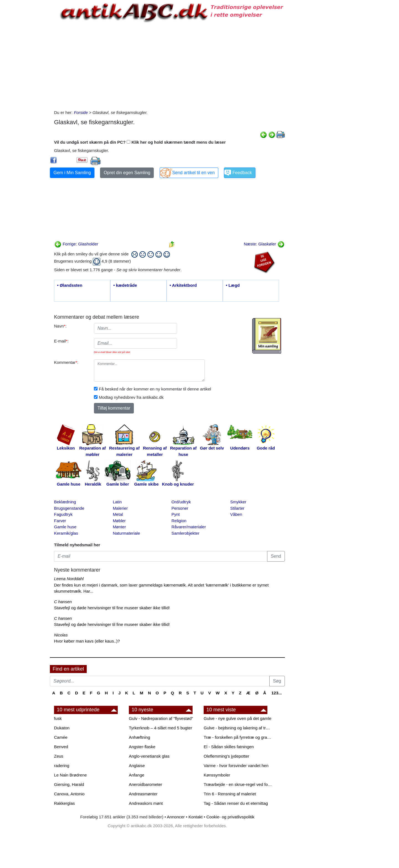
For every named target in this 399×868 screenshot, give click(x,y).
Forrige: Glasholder (76, 244)
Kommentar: (66, 362)
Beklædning (65, 502)
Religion (179, 521)
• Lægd (233, 285)
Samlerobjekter (186, 533)
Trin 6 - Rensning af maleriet (230, 794)
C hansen (63, 602)
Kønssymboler (217, 775)
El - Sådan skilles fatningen (229, 747)
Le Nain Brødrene (70, 775)
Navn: (60, 326)
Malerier (120, 508)
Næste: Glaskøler (264, 244)
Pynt (176, 514)
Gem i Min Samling (72, 173)
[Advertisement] (27, 84)
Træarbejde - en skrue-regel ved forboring (238, 784)
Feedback (242, 173)
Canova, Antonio (69, 794)
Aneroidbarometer (145, 784)
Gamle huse (65, 527)
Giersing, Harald (69, 784)
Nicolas (61, 635)
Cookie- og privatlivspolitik (230, 817)
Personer (180, 508)
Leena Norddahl (69, 579)
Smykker (238, 502)
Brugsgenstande (69, 508)
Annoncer (176, 817)
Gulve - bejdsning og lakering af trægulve (238, 728)
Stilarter (237, 508)
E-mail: (61, 341)
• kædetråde (125, 285)
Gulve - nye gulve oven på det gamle (237, 718)
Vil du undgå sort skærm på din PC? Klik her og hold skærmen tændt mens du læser (140, 142)
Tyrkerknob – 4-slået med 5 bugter (160, 728)
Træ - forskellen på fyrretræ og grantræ (238, 737)
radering (62, 766)
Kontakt (195, 817)
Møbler (119, 521)
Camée (61, 737)
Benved (61, 747)
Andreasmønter (143, 794)
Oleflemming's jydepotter (227, 756)
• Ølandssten (70, 285)
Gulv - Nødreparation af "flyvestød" (161, 718)
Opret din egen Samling (127, 173)
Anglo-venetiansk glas (149, 756)
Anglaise (137, 766)
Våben (236, 514)
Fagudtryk (63, 514)
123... (277, 693)
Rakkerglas (64, 803)
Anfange (137, 775)
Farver (60, 521)
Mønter (119, 527)
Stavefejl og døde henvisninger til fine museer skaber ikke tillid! (112, 608)
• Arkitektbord (183, 285)
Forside (81, 112)
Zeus (59, 756)
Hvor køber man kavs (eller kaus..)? (87, 641)
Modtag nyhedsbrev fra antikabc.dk (131, 397)
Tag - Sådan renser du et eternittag (236, 803)
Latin (117, 502)
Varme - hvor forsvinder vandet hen (236, 766)
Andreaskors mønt (146, 803)
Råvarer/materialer (189, 527)
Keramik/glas (66, 533)
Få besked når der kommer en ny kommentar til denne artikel (155, 389)
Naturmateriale (126, 533)
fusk (58, 718)
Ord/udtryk (181, 502)
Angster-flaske (142, 747)
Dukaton (62, 728)
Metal (118, 514)
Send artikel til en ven (194, 173)
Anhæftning (140, 737)
